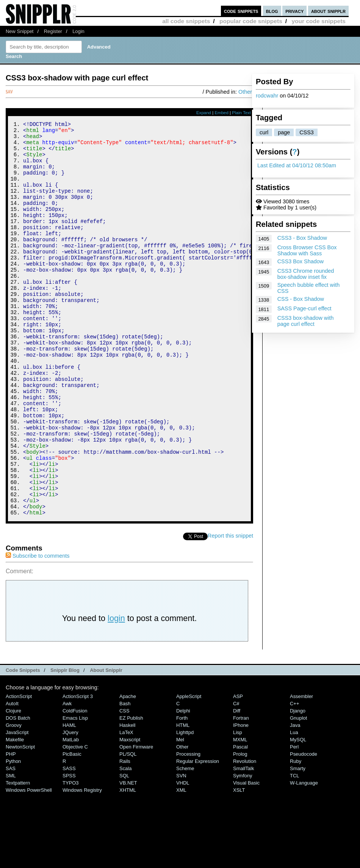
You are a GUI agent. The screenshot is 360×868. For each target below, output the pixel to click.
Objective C (75, 821)
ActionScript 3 (78, 770)
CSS (124, 785)
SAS (11, 842)
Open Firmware (136, 821)
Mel (180, 814)
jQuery (70, 806)
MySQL (298, 814)
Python (13, 835)
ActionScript (19, 770)
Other (245, 92)
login (116, 692)
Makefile (15, 814)
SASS (69, 842)
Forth (182, 792)
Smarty (298, 842)
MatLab (71, 814)
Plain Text (241, 113)
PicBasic (72, 828)
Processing (188, 828)
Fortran (241, 792)
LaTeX (126, 806)
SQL (124, 850)
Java (295, 799)
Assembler (301, 770)
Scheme (185, 842)
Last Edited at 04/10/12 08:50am (297, 165)
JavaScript (17, 806)
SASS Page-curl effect (304, 308)
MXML (240, 814)
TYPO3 (70, 857)
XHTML (128, 864)
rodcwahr (267, 96)
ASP (238, 770)
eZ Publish (131, 792)
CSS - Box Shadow (301, 299)
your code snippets (319, 21)
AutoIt (12, 778)
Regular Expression (198, 835)
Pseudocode (304, 828)
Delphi (183, 785)
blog (272, 11)
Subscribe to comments (38, 630)
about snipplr (328, 11)
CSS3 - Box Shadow (302, 238)
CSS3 (307, 132)
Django (298, 785)
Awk (67, 778)
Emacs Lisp (75, 792)
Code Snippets (23, 744)
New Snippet (20, 31)
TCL (294, 850)
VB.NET (128, 857)
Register (53, 31)
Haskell (127, 799)
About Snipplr (106, 744)
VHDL (183, 857)
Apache (128, 770)
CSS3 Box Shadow (301, 261)
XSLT (239, 864)
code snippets (241, 11)
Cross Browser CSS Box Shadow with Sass (307, 250)
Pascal (240, 821)
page (284, 132)
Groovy (14, 799)
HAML (69, 799)
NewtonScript (20, 821)
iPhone (241, 799)
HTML (183, 799)
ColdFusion (75, 785)
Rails (125, 835)
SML (11, 850)
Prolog (240, 828)
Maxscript (130, 814)
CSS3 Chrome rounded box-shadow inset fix (306, 274)
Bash (125, 778)
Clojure (13, 785)
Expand (204, 113)
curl (264, 132)
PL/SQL (128, 828)
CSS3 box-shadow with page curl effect (306, 321)
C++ (294, 778)
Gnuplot (298, 792)
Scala (125, 842)
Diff (237, 785)
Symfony (243, 850)
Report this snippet (230, 610)
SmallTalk (243, 842)
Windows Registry (82, 864)
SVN (181, 850)
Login (78, 31)
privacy (294, 11)
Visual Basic (246, 857)
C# (236, 778)
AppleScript (189, 770)
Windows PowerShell (29, 864)
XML (181, 864)
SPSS (69, 850)
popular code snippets (251, 21)
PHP (11, 828)
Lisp (238, 806)
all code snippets (186, 21)
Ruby (296, 835)
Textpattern (18, 857)
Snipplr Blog (65, 744)
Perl (294, 821)
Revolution (245, 835)
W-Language (304, 857)
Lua (294, 806)
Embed (221, 113)
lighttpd (185, 806)
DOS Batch (18, 792)
